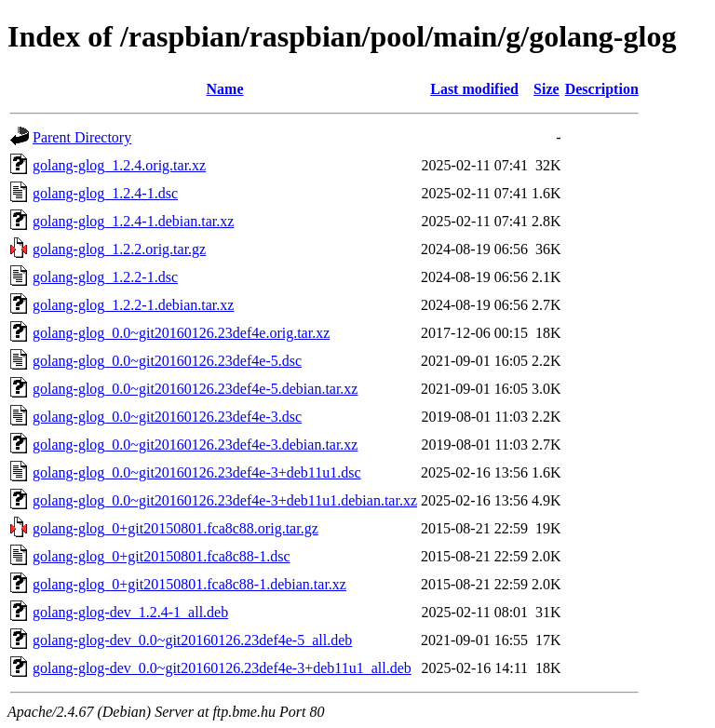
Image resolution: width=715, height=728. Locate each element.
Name (225, 89)
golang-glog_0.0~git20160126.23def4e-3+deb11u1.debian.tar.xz (225, 500)
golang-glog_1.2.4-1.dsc (105, 193)
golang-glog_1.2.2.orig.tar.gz (119, 249)
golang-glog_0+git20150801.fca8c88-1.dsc (162, 556)
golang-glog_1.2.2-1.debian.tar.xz (133, 305)
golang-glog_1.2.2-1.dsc (105, 277)
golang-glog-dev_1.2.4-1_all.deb (130, 612)
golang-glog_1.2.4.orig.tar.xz (119, 165)
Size (546, 89)
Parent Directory (82, 137)
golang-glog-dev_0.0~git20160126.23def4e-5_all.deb (192, 640)
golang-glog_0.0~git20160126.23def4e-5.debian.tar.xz (195, 389)
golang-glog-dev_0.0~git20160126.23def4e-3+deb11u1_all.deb (222, 668)
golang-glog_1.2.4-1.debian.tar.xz (133, 221)
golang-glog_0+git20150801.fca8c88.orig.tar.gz (175, 528)
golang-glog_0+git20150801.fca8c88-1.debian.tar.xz (189, 584)
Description (602, 89)
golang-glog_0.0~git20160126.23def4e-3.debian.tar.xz (195, 445)
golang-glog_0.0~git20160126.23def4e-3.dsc (167, 417)
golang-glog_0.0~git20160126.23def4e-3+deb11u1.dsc (197, 472)
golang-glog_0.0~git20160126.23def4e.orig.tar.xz (181, 333)
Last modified (474, 89)
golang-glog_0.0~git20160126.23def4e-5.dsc (167, 361)
